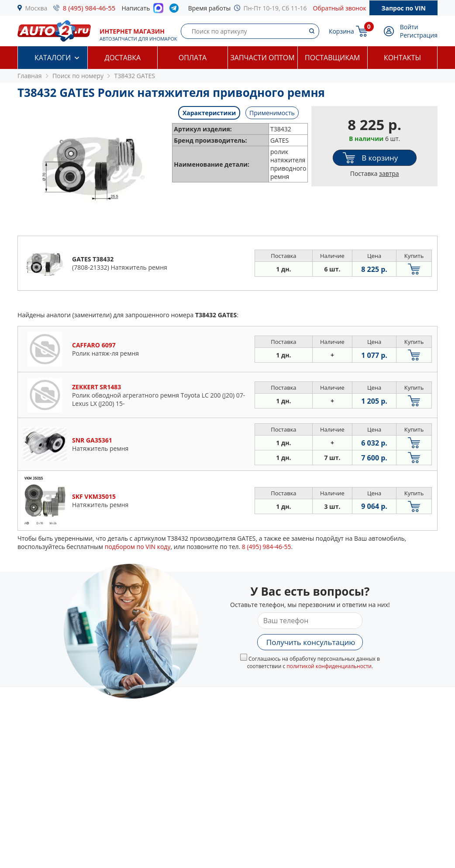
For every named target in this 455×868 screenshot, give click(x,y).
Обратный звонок (340, 8)
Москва (36, 8)
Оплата (193, 58)
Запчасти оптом (262, 58)
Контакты (402, 58)
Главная (30, 76)
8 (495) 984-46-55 (89, 8)
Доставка (122, 58)
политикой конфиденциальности (329, 666)
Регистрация (419, 35)
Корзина (341, 31)
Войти (409, 27)
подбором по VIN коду (138, 547)
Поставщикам (332, 58)
